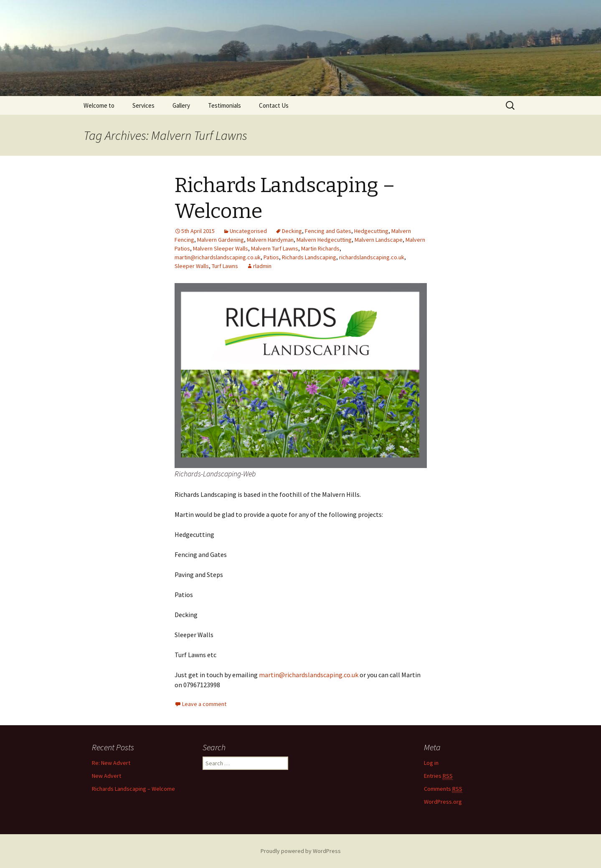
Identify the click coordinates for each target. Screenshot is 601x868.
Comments (443, 789)
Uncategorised (248, 231)
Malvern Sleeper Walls (221, 248)
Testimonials (224, 105)
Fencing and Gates (328, 231)
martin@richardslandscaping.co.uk (218, 257)
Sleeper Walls (192, 266)
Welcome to (99, 105)
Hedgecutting (371, 231)
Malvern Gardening (221, 240)
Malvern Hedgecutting (324, 240)
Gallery (181, 105)
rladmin (262, 266)
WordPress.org (443, 802)
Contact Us (274, 105)
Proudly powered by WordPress (301, 851)
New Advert (107, 776)
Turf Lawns (225, 266)
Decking (292, 231)
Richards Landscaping (309, 257)
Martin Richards (320, 248)
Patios (271, 257)
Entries (438, 776)
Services (143, 105)
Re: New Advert (111, 763)
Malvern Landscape (379, 240)
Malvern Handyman (270, 240)
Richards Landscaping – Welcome (133, 789)
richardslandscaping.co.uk (372, 257)
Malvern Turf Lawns (275, 248)
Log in (431, 763)
